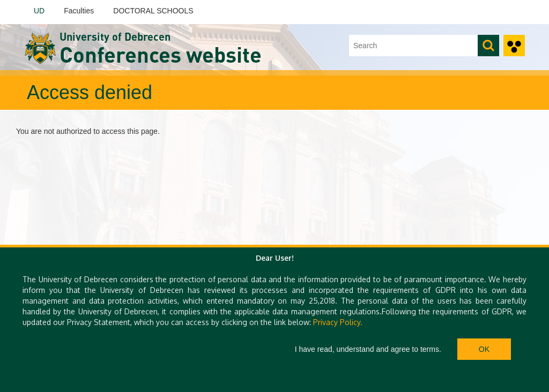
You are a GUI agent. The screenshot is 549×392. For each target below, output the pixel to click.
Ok (484, 349)
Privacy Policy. (338, 322)
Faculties (79, 11)
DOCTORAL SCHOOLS (153, 11)
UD (39, 11)
